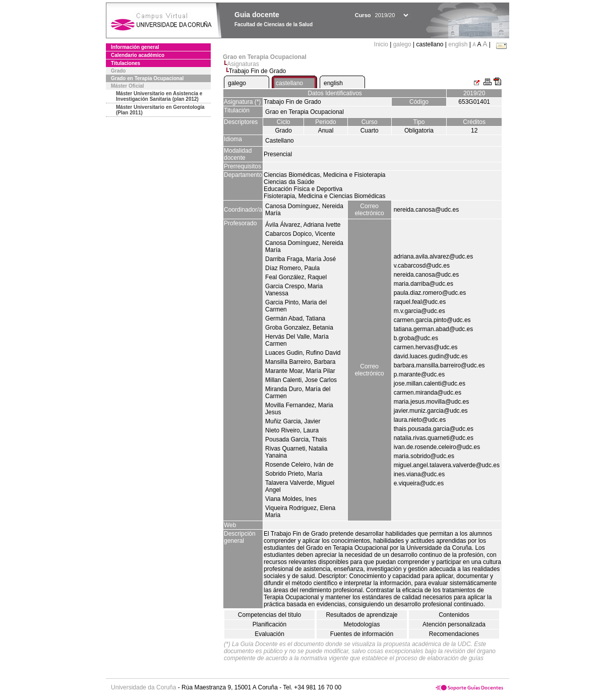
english (458, 44)
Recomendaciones (454, 634)
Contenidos (454, 615)
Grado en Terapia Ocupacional (147, 78)
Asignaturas (243, 64)
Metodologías (361, 624)
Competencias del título (269, 615)
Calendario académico (138, 55)
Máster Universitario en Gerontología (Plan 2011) (160, 110)
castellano (289, 83)
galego (402, 44)
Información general (135, 47)
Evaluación (269, 634)
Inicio (382, 44)
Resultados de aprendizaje (361, 615)
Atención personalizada (454, 624)
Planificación (269, 624)
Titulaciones (126, 63)
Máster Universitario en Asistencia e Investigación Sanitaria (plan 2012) (159, 96)
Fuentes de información (362, 634)
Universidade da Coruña (143, 687)
